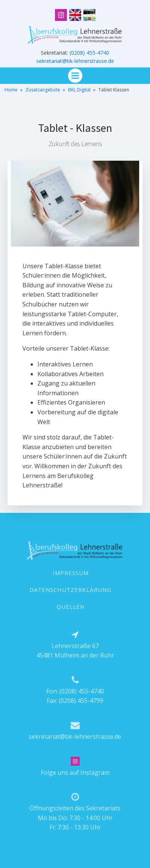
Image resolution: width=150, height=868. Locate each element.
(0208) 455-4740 (89, 53)
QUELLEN (71, 607)
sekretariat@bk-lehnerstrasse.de (75, 61)
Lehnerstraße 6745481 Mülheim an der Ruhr (75, 651)
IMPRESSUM (71, 573)
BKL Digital (79, 90)
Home (11, 90)
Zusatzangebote (43, 90)
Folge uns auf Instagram (75, 772)
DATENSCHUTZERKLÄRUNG (71, 590)
